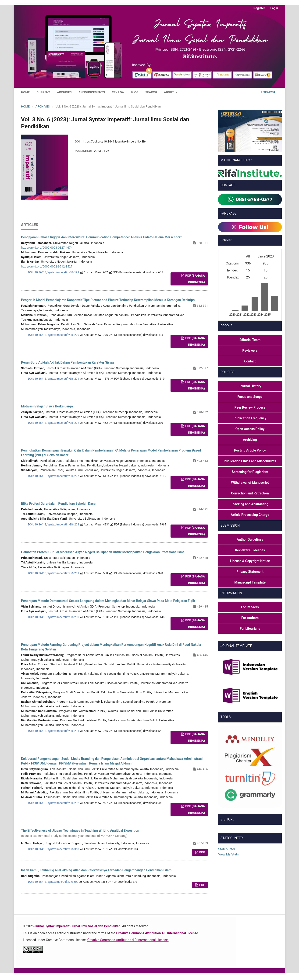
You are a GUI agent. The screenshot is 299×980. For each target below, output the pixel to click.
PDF (202, 852)
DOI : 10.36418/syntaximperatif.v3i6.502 (53, 882)
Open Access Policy (250, 429)
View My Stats (228, 854)
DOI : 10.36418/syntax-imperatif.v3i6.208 (54, 525)
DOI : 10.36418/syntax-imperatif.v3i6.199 (54, 272)
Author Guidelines (250, 539)
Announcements (92, 92)
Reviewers (250, 351)
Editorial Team (250, 340)
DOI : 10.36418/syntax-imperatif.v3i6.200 (54, 335)
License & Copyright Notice (250, 561)
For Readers (250, 607)
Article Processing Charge (250, 515)
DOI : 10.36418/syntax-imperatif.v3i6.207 (54, 476)
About (169, 92)
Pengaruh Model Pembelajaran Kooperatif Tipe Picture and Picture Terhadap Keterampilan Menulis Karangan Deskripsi (108, 300)
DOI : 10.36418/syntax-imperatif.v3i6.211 (54, 731)
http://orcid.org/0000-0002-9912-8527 (47, 266)
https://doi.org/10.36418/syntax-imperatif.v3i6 (114, 141)
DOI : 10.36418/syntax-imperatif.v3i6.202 (54, 423)
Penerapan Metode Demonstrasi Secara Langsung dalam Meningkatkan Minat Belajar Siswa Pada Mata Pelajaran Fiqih (108, 601)
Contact (250, 361)
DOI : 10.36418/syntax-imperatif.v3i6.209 (54, 573)
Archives (64, 92)
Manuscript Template (250, 582)
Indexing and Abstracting (250, 504)
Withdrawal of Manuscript (250, 483)
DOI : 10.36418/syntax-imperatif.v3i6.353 (54, 849)
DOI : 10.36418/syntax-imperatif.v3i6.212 (54, 803)
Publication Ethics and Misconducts (250, 461)
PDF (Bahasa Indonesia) (195, 279)
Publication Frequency (250, 418)
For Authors (250, 618)
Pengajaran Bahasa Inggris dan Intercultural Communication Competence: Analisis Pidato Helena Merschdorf (101, 237)
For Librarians (250, 629)
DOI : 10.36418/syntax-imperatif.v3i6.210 (54, 617)
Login (274, 8)
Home (25, 92)
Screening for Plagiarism (250, 472)
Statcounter (227, 849)
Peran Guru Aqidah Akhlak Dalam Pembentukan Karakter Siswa (67, 362)
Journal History (250, 386)
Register (259, 8)
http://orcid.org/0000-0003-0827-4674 (47, 248)
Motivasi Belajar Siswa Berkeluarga (47, 406)
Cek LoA (118, 92)
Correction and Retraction (250, 493)
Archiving (250, 440)
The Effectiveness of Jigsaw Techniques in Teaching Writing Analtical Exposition (114, 833)
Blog (135, 92)
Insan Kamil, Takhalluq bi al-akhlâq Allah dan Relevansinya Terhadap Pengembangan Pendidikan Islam (96, 870)
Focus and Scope (250, 397)
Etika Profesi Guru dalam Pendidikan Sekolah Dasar (59, 504)
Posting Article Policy (250, 450)
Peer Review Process (250, 407)
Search (151, 92)
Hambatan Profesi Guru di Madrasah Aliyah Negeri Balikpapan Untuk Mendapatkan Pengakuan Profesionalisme (103, 552)
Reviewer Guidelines (250, 550)
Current (43, 92)
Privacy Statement (250, 572)
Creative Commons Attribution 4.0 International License (128, 940)
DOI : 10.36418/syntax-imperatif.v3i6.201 (54, 379)
